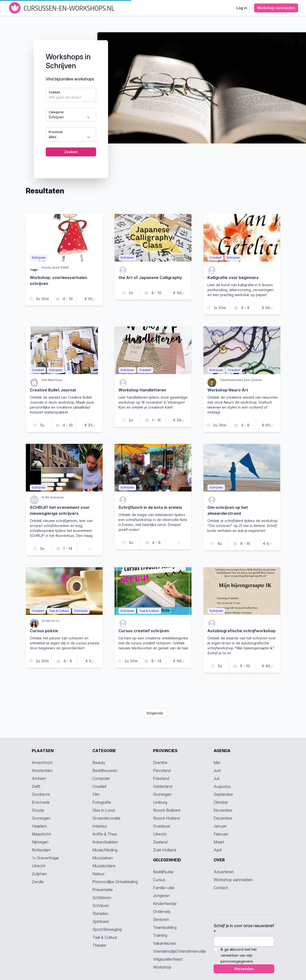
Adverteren (224, 872)
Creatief (99, 786)
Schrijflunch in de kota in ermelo (150, 507)
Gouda (38, 810)
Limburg (160, 802)
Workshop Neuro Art (228, 390)
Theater (99, 945)
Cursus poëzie (44, 631)
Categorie (56, 112)
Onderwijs (162, 911)
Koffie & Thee (105, 834)
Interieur (100, 826)
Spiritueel (101, 921)
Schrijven (101, 906)
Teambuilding (165, 927)
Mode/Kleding (105, 850)
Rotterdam (41, 850)
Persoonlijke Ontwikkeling (115, 882)
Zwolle (38, 882)
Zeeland (160, 842)
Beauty (99, 763)
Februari (221, 834)
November (223, 810)
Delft (36, 786)
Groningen (41, 818)
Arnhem (39, 778)
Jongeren (161, 896)
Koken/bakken (105, 842)
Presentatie (103, 890)
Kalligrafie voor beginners (233, 278)
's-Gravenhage (45, 858)
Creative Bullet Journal (53, 390)
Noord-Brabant (167, 810)
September (223, 794)
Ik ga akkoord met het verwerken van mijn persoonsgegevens (239, 955)
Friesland (161, 778)
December (223, 818)
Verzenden (244, 969)
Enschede (41, 802)
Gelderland (163, 786)
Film (96, 794)
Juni (217, 770)
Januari (220, 826)
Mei (217, 763)
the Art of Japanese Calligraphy (150, 278)
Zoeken (54, 92)
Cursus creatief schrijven (144, 631)
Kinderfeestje (165, 904)
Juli (216, 778)
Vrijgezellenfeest (168, 959)
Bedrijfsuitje (163, 872)
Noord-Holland (166, 818)
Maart (219, 842)
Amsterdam (42, 770)
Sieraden (100, 913)
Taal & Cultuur (105, 937)
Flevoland (162, 770)
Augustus (222, 786)
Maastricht (41, 834)
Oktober (221, 802)
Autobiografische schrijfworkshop (241, 631)
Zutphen (39, 874)
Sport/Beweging (107, 929)
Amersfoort (42, 763)
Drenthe (160, 763)
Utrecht (38, 866)
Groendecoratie (106, 818)
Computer (101, 778)
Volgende (155, 713)
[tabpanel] (153, 101)
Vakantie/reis (165, 943)
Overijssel (162, 826)
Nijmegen (40, 842)
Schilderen (102, 898)
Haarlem (39, 826)
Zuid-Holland (165, 850)
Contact (221, 888)
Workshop (162, 967)
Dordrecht (41, 794)
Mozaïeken (103, 858)
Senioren (161, 919)
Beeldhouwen (105, 770)
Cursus (159, 880)
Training (160, 935)
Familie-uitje (164, 888)
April (218, 850)
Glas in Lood (104, 810)
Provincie (56, 132)
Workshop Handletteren (142, 390)
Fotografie (102, 802)
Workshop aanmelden (233, 880)
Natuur (98, 874)
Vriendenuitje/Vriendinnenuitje (179, 951)
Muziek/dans (104, 866)
